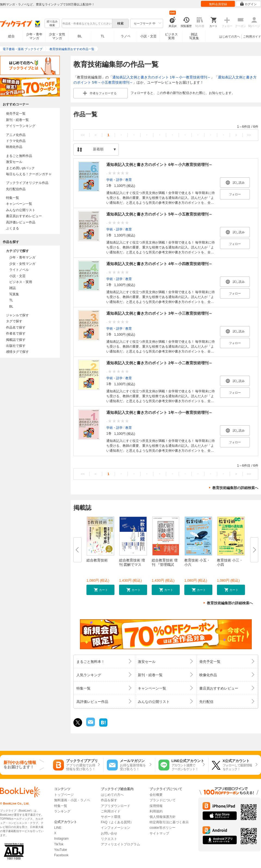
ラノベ (126, 36)
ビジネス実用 (171, 36)
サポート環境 (111, 817)
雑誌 (13, 288)
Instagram (61, 839)
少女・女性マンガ (57, 36)
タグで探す (14, 321)
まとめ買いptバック (20, 168)
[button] (100, 590)
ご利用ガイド (252, 37)
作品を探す (109, 800)
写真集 (14, 294)
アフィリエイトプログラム (120, 844)
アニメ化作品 (16, 135)
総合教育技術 (97, 560)
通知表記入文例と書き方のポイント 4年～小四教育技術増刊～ (159, 264)
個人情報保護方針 (163, 817)
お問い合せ (109, 833)
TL (102, 36)
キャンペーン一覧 (19, 204)
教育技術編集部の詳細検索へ (235, 488)
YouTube (60, 850)
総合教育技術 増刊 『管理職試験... (165, 565)
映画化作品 (14, 147)
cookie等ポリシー (162, 828)
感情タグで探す (17, 352)
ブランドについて (163, 800)
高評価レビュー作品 (21, 222)
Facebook (61, 855)
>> (249, 135)
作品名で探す (16, 327)
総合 (11, 36)
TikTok (59, 844)
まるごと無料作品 (19, 156)
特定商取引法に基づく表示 (169, 822)
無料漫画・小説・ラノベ (72, 800)
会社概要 (156, 795)
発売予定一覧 (16, 114)
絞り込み (52, 24)
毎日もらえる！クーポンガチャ (29, 174)
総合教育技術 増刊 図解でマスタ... (132, 565)
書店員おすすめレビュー (24, 216)
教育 (129, 180)
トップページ (64, 795)
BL (80, 36)
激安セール (14, 162)
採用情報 (156, 806)
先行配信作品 (16, 189)
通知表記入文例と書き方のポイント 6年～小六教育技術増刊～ (159, 165)
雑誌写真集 (194, 36)
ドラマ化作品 (16, 141)
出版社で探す (16, 346)
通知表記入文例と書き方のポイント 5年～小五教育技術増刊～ (159, 214)
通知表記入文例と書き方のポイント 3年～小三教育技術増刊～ (159, 313)
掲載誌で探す (16, 340)
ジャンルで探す (17, 315)
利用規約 (156, 811)
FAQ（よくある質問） (117, 822)
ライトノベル (19, 270)
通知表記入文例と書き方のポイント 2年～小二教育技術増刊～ (159, 363)
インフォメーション (116, 828)
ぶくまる (13, 228)
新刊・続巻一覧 (17, 120)
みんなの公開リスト (21, 210)
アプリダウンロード (116, 806)
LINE (58, 828)
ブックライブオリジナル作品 (27, 183)
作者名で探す (16, 333)
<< (83, 135)
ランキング (62, 811)
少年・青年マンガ (34, 36)
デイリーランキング (21, 126)
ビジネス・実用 (21, 282)
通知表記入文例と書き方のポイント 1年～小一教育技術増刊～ (161, 77)
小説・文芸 (148, 36)
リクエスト (109, 839)
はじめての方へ (230, 37)
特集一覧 (13, 198)
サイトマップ (159, 833)
